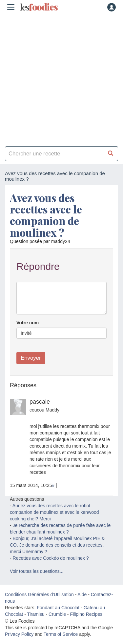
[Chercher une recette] (111, 154)
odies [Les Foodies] (39, 7)
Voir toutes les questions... (37, 571)
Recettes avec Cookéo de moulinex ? (51, 558)
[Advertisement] (61, 78)
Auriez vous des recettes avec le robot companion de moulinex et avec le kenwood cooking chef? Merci (54, 512)
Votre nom (28, 323)
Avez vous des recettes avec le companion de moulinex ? (46, 215)
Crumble (57, 614)
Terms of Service (61, 634)
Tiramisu (36, 614)
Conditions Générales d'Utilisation (39, 594)
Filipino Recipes (86, 614)
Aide (82, 594)
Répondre (38, 266)
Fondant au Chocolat (58, 608)
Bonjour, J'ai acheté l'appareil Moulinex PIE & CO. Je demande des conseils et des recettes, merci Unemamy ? (57, 545)
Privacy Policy (19, 634)
